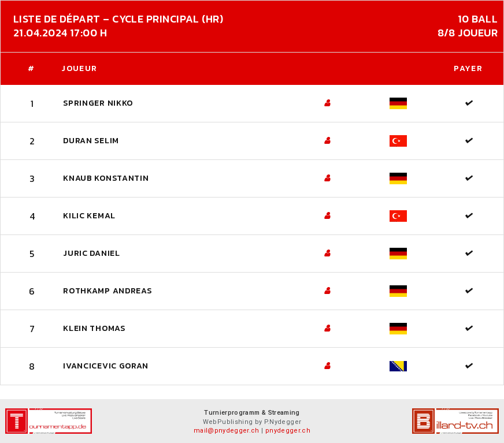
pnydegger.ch (288, 431)
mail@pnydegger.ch (227, 431)
